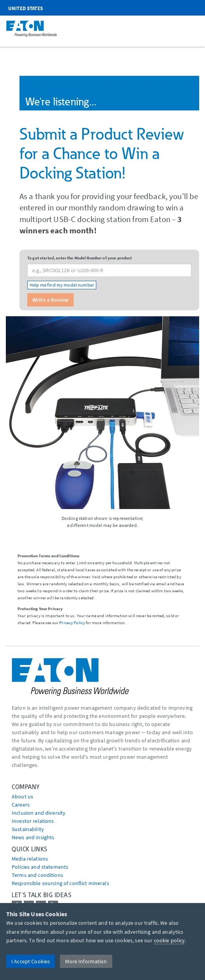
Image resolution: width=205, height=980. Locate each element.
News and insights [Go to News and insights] (33, 837)
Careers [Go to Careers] (21, 805)
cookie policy (170, 940)
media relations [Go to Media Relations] (30, 859)
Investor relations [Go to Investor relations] (33, 821)
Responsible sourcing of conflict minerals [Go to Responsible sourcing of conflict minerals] (60, 883)
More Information (86, 961)
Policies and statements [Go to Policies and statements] (40, 867)
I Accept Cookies (31, 961)
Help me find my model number (62, 285)
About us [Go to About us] (22, 796)
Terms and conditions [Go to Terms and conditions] (37, 875)
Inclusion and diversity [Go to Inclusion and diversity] (39, 813)
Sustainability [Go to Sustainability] (28, 829)
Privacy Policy (72, 623)
